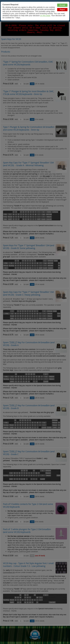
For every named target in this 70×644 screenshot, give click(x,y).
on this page (45, 16)
